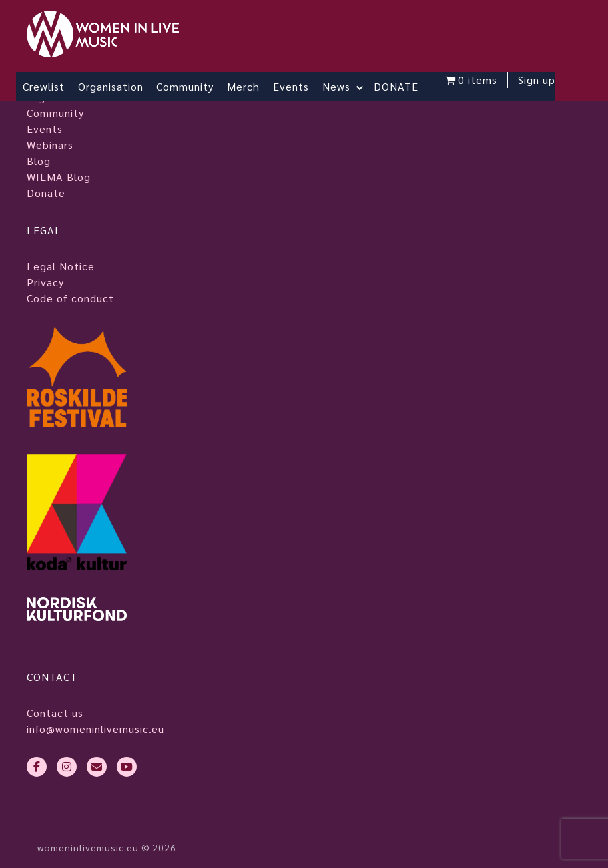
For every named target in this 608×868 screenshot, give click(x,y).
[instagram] (67, 767)
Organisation (111, 86)
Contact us (55, 713)
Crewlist (44, 86)
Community (185, 86)
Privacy (45, 282)
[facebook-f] (37, 767)
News (336, 86)
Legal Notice (61, 266)
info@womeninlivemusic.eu (96, 729)
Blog (39, 161)
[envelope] (97, 767)
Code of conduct (70, 298)
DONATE (396, 86)
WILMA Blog (59, 177)
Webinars (50, 145)
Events (291, 86)
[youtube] (127, 767)
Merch (243, 86)
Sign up (537, 80)
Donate (46, 193)
